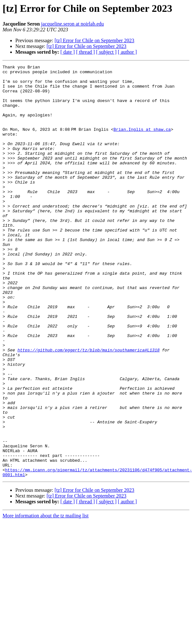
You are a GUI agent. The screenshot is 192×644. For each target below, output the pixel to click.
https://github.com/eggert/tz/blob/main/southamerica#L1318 (89, 361)
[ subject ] (106, 52)
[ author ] (127, 52)
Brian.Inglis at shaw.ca (143, 137)
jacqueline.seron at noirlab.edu (73, 24)
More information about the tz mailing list (46, 541)
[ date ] (68, 52)
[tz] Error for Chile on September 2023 (95, 40)
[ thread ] (85, 52)
